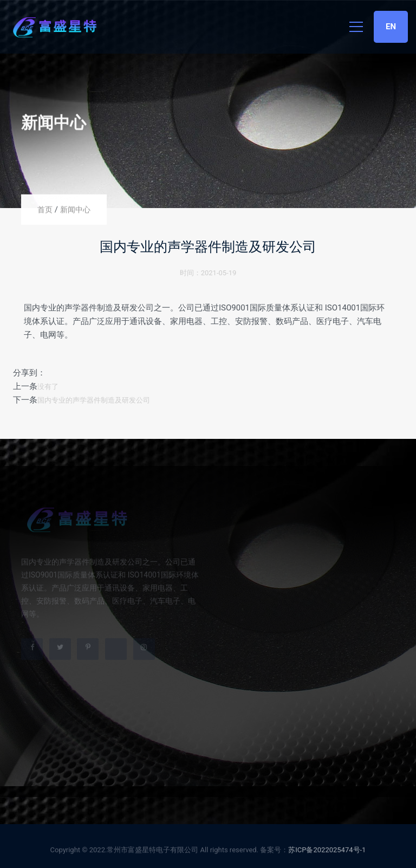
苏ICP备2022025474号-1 (327, 851)
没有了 (48, 387)
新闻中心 (75, 210)
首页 (45, 210)
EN (391, 27)
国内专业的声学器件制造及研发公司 (94, 400)
